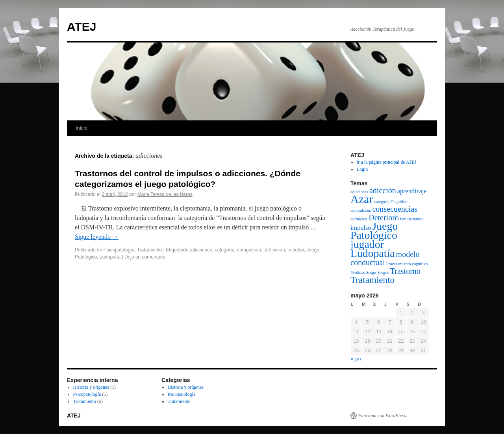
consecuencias (395, 209)
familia (406, 219)
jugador (367, 244)
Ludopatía (110, 257)
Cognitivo (399, 202)
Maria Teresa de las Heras (165, 194)
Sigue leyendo (97, 237)
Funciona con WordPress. (383, 416)
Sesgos (383, 272)
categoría (224, 250)
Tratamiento (150, 250)
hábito (418, 219)
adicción (383, 190)
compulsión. (250, 250)
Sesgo (371, 272)
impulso (296, 250)
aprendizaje (412, 191)
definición (275, 250)
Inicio (82, 128)
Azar (362, 199)
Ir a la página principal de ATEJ (387, 162)
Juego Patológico (374, 231)
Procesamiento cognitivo (407, 264)
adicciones (201, 250)
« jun (356, 359)
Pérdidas (358, 272)
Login (362, 169)
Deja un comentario (145, 257)
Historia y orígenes (91, 387)
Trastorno (405, 271)
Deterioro (384, 218)
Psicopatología (119, 250)
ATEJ (82, 27)
